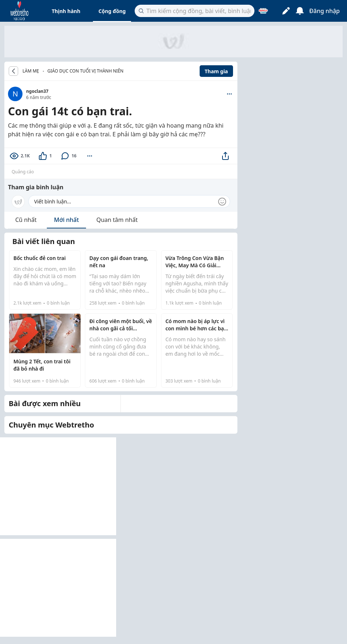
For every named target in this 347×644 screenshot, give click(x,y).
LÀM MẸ (31, 71)
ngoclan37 (37, 91)
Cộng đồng (112, 11)
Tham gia (216, 71)
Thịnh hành (66, 11)
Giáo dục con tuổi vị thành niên (86, 71)
